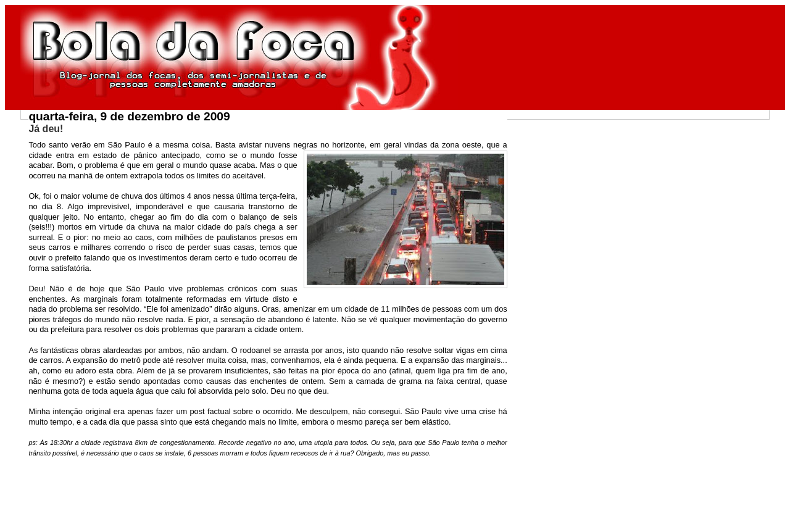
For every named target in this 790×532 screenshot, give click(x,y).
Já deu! (46, 129)
